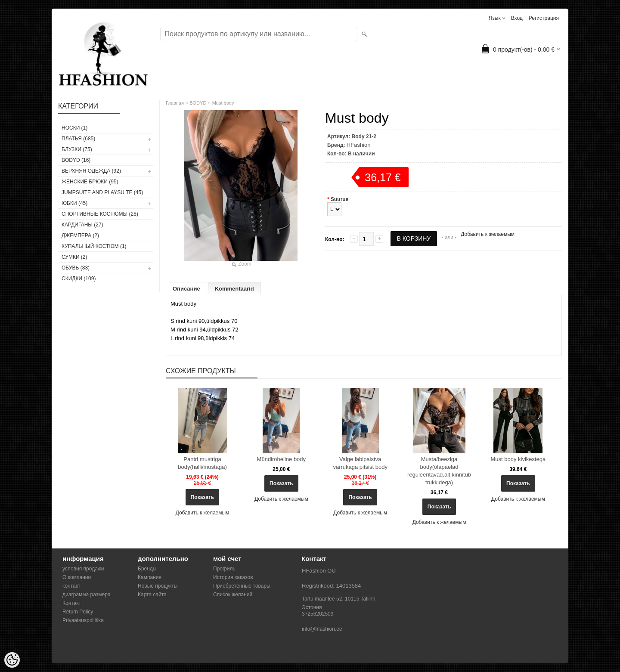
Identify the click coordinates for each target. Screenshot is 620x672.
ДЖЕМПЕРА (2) (80, 235)
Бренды (147, 569)
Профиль (224, 569)
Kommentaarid (234, 289)
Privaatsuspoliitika (83, 620)
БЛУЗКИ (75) (77, 149)
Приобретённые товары (242, 586)
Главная (175, 103)
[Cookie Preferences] (12, 660)
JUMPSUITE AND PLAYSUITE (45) (102, 192)
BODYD (198, 103)
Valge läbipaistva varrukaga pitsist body (360, 463)
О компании (77, 577)
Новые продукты (158, 586)
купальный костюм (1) (94, 246)
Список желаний (233, 595)
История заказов (233, 577)
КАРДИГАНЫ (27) (82, 225)
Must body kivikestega (518, 459)
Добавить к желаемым (488, 234)
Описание (186, 289)
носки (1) (74, 128)
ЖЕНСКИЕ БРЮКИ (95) (90, 182)
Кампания (150, 577)
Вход (517, 18)
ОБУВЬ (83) (76, 268)
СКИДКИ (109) (79, 279)
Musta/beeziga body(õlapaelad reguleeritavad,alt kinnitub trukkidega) (439, 471)
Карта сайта (152, 595)
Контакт (72, 603)
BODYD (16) (76, 160)
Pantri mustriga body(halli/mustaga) (202, 463)
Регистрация (544, 18)
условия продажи (83, 569)
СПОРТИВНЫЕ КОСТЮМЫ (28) (100, 214)
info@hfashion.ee (322, 629)
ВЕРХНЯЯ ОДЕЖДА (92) (91, 171)
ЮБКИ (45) (74, 203)
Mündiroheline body (281, 459)
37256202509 (318, 614)
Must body (223, 103)
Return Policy (78, 612)
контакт (71, 586)
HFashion (359, 145)
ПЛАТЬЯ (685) (78, 139)
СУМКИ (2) (74, 257)
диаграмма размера (87, 595)
